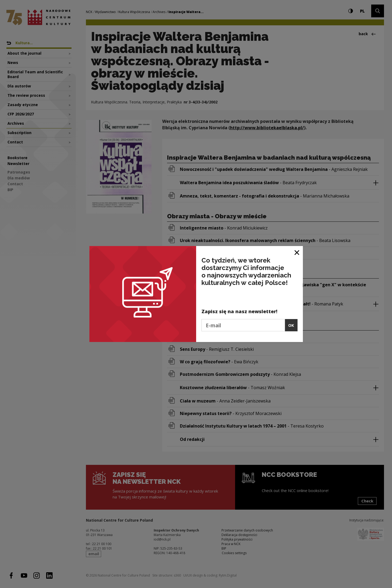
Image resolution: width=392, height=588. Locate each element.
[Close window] (297, 252)
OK (291, 325)
